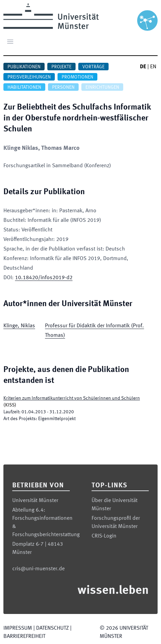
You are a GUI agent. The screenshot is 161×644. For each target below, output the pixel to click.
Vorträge (93, 67)
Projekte (61, 67)
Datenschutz (52, 628)
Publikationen (24, 67)
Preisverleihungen (29, 77)
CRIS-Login (104, 536)
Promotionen (77, 77)
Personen (63, 87)
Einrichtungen (102, 87)
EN (153, 67)
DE (143, 67)
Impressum (18, 628)
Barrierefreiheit (24, 636)
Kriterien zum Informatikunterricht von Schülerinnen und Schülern (72, 398)
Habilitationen (24, 87)
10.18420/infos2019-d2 (44, 278)
